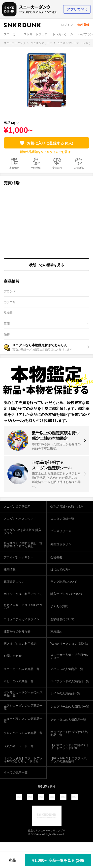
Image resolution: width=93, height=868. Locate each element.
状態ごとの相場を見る (47, 265)
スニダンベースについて (20, 519)
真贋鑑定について (16, 582)
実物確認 (79, 168)
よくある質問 (59, 606)
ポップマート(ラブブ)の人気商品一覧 (69, 733)
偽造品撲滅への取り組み (67, 507)
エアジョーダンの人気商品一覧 (23, 707)
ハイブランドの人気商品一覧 (70, 681)
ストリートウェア (35, 34)
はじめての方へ (61, 570)
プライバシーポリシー (19, 557)
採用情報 (10, 570)
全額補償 (36, 168)
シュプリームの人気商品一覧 (70, 707)
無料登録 (83, 25)
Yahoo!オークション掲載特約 (70, 644)
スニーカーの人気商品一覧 (22, 669)
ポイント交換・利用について (23, 594)
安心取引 (57, 168)
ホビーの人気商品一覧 (19, 681)
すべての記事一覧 (16, 772)
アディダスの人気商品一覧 (68, 720)
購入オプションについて (67, 594)
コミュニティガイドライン (22, 619)
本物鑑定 (14, 168)
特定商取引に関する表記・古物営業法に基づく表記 (23, 545)
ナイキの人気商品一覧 (65, 693)
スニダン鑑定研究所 (17, 507)
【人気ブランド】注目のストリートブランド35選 (70, 747)
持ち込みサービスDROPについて (23, 607)
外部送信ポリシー (62, 544)
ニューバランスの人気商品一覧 (23, 720)
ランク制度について (64, 582)
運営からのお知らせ (17, 631)
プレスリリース (61, 531)
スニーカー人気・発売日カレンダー (70, 656)
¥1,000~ (58, 860)
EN (52, 787)
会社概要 (56, 557)
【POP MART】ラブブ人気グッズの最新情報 (68, 760)
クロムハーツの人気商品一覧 (23, 733)
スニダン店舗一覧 (62, 519)
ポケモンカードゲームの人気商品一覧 (23, 694)
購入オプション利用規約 (20, 644)
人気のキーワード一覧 (19, 746)
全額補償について (62, 619)
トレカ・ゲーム (63, 34)
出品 (12, 860)
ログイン (67, 25)
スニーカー (11, 34)
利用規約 (56, 631)
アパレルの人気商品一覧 (67, 669)
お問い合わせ (13, 656)
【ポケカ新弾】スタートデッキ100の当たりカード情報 (23, 760)
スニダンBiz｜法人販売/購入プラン (23, 531)
